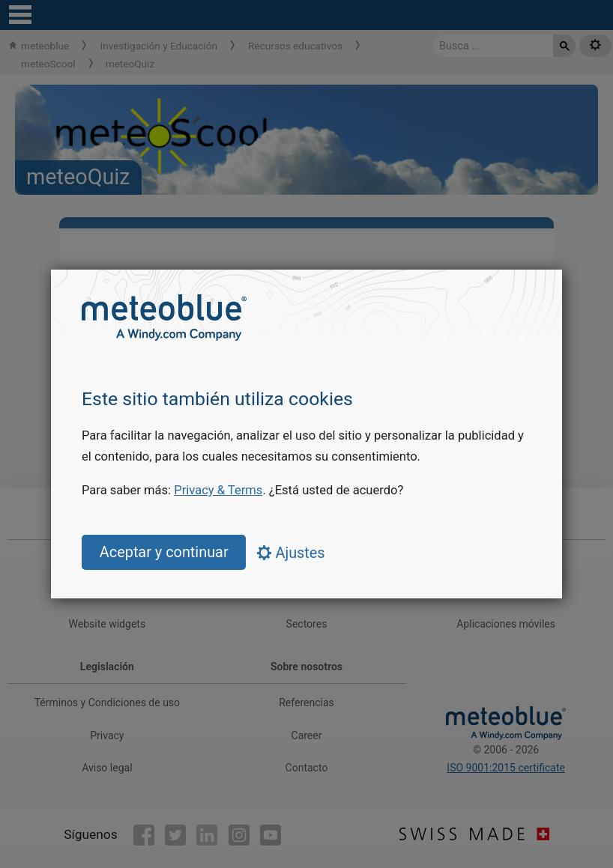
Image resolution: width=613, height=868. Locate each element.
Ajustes (291, 553)
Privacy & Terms (218, 490)
